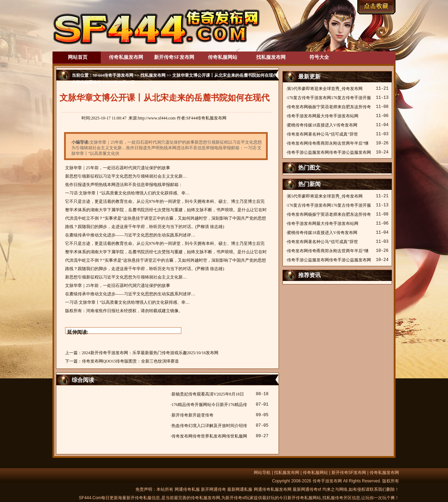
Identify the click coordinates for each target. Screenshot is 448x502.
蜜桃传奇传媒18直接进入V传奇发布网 (322, 125)
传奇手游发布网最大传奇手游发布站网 (323, 116)
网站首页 (78, 57)
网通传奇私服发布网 (273, 489)
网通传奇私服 (187, 489)
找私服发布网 (271, 57)
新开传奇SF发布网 (174, 57)
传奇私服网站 (223, 57)
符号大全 (319, 57)
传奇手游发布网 (327, 481)
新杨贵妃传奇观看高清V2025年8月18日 (208, 394)
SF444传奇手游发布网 (113, 75)
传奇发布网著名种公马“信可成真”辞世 (323, 134)
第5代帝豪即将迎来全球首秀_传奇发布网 (325, 89)
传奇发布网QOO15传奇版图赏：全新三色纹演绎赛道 (131, 361)
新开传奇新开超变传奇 (192, 415)
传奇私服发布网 (126, 57)
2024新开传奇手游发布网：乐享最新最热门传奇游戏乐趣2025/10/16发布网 (150, 353)
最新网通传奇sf (307, 489)
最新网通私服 (240, 489)
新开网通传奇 (213, 489)
